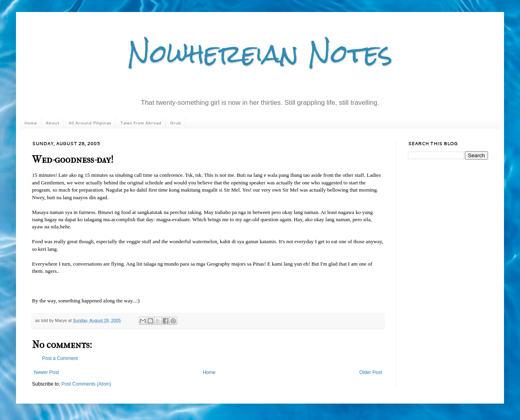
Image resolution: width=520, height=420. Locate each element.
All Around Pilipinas (90, 123)
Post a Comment (60, 358)
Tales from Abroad (141, 123)
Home (30, 123)
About (53, 123)
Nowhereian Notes (260, 53)
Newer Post (46, 372)
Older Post (371, 372)
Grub (176, 123)
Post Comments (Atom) (86, 384)
